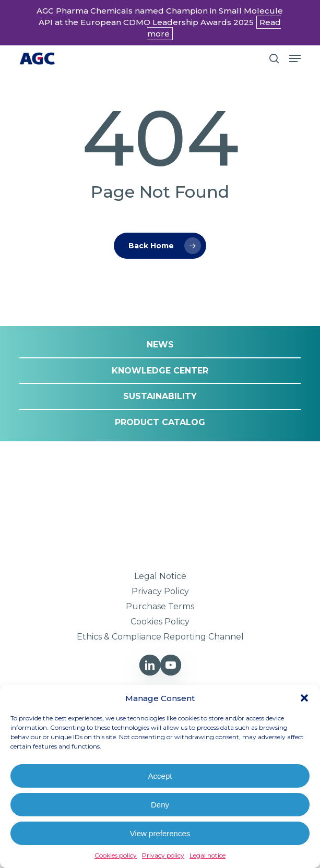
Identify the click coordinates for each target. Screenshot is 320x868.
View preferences (160, 833)
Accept (160, 776)
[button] (304, 698)
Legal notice (208, 855)
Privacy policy (163, 855)
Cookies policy (116, 855)
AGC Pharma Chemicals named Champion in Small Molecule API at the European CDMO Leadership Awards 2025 (160, 22)
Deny (160, 805)
